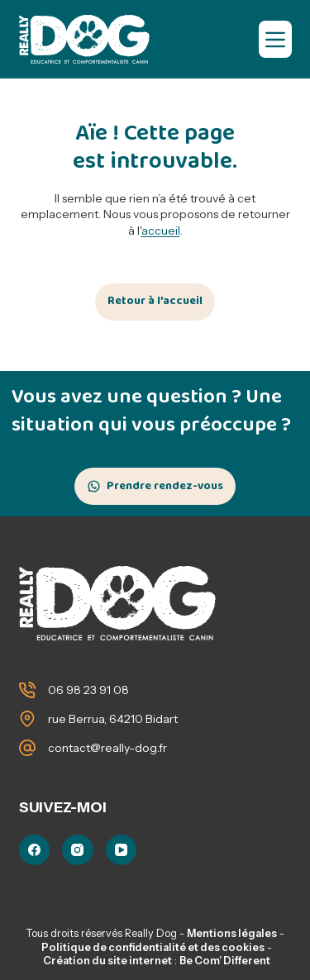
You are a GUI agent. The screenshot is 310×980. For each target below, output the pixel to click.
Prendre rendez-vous (165, 486)
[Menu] (275, 39)
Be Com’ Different (225, 961)
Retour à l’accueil (155, 301)
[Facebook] (35, 850)
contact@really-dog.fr (107, 748)
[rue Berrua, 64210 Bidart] (27, 719)
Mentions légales (232, 933)
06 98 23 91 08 (88, 690)
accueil (161, 231)
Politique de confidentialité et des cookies (153, 947)
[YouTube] (122, 850)
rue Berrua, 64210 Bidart (113, 719)
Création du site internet (107, 961)
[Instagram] (78, 850)
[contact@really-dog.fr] (27, 748)
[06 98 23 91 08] (27, 690)
